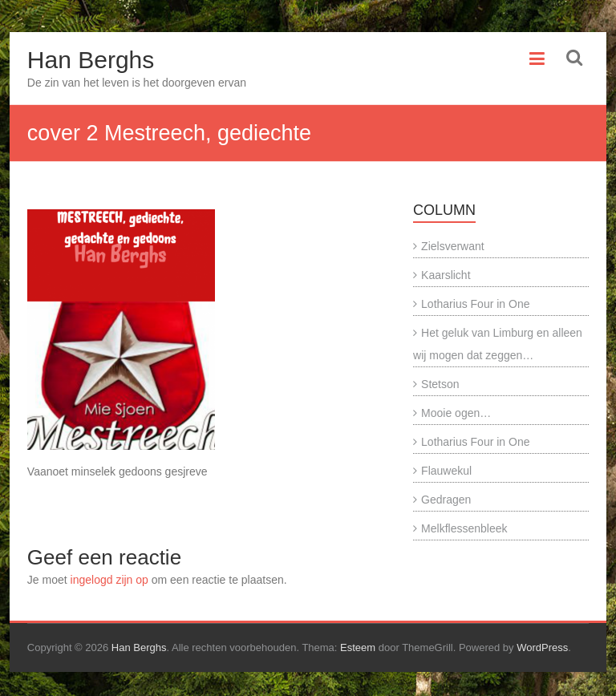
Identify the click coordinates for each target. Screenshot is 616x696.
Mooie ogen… (456, 413)
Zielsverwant (453, 246)
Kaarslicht (446, 275)
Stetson (440, 384)
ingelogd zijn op (109, 580)
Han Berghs (91, 60)
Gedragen (446, 500)
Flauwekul (446, 471)
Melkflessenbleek (464, 528)
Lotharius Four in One (475, 304)
